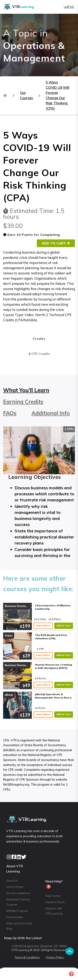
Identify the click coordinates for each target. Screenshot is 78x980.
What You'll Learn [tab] (26, 390)
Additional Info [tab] (51, 413)
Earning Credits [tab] (23, 402)
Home (7, 974)
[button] (69, 7)
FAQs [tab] (10, 413)
